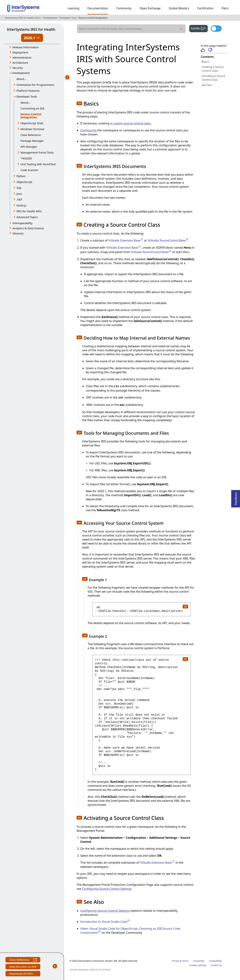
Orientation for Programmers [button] (35, 85)
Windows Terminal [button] (32, 129)
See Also (207, 85)
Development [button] (21, 73)
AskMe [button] (199, 28)
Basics (205, 61)
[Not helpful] (210, 50)
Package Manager (32, 141)
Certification (205, 8)
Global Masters (179, 8)
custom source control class (132, 123)
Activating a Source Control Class (213, 78)
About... (22, 79)
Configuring (88, 130)
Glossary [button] (18, 233)
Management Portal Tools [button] (37, 152)
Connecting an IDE (32, 108)
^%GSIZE (26, 158)
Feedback (236, 498)
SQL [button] (19, 188)
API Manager (29, 147)
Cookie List (216, 965)
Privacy (176, 961)
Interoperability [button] (22, 223)
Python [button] (21, 176)
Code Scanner (29, 170)
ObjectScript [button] (24, 182)
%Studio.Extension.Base (126, 241)
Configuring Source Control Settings (107, 889)
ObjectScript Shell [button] (32, 123)
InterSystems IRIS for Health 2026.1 (23, 18)
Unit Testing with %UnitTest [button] (38, 164)
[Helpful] (203, 50)
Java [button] (19, 194)
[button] (79, 103)
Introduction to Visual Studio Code (105, 922)
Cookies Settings (198, 965)
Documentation (98, 8)
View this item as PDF (23, 967)
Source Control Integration (93, 18)
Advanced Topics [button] (27, 217)
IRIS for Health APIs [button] (29, 211)
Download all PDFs (22, 974)
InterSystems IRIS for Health (31, 29)
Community (124, 8)
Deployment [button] (20, 52)
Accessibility (215, 961)
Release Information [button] (26, 47)
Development (51, 18)
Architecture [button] (20, 63)
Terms (185, 961)
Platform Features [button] (28, 91)
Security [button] (18, 68)
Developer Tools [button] (27, 96)
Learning (73, 8)
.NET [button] (19, 199)
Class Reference (31, 135)
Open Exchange (150, 8)
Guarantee (199, 961)
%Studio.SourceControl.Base (168, 241)
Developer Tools (68, 18)
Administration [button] (22, 57)
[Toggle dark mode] (216, 29)
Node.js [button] (21, 205)
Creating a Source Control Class (213, 69)
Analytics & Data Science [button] (28, 228)
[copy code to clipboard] (185, 606)
